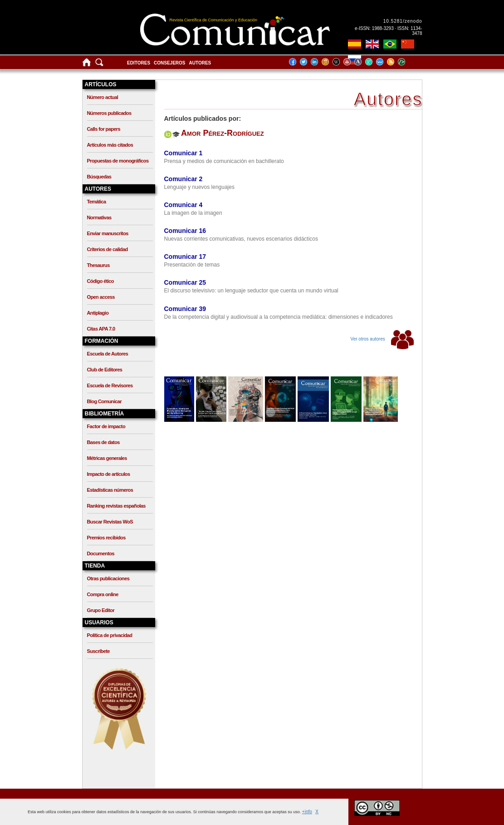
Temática (97, 202)
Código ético (100, 281)
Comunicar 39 (185, 309)
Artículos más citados (110, 145)
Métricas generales (107, 458)
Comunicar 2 (183, 179)
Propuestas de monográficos (118, 161)
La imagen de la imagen (193, 213)
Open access (101, 297)
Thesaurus (98, 265)
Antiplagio (98, 313)
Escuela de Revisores (110, 385)
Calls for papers (104, 129)
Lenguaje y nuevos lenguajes (199, 187)
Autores (200, 63)
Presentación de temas (192, 265)
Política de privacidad (110, 635)
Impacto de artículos (109, 474)
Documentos (101, 553)
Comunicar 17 (185, 257)
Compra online (103, 594)
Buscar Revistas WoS (110, 522)
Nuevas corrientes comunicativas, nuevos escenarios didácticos (241, 239)
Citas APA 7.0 (101, 329)
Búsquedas (99, 177)
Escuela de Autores (108, 354)
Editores (139, 63)
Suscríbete (98, 651)
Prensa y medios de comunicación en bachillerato (224, 161)
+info (307, 812)
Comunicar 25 (185, 282)
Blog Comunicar (105, 401)
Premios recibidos (106, 538)
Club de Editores (105, 370)
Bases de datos (103, 442)
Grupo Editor (101, 610)
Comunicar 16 (185, 231)
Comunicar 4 (183, 205)
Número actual (103, 97)
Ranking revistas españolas (116, 506)
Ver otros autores (382, 339)
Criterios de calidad (108, 249)
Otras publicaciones (108, 578)
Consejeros (169, 63)
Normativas (99, 217)
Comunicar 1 (183, 153)
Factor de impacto (106, 426)
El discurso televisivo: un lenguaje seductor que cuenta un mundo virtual (251, 291)
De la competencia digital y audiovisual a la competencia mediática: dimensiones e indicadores (279, 317)
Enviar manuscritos (108, 233)
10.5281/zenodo (403, 21)
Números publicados (109, 113)
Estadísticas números (110, 490)
